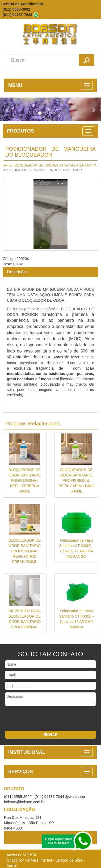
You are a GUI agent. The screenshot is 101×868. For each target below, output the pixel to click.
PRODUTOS (20, 131)
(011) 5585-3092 (16, 9)
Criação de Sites (69, 860)
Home (7, 165)
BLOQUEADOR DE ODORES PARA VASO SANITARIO (56, 165)
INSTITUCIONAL (27, 752)
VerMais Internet (39, 860)
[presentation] (40, 719)
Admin (12, 866)
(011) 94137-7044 (17, 15)
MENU (15, 85)
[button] (8, 109)
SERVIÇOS (21, 772)
